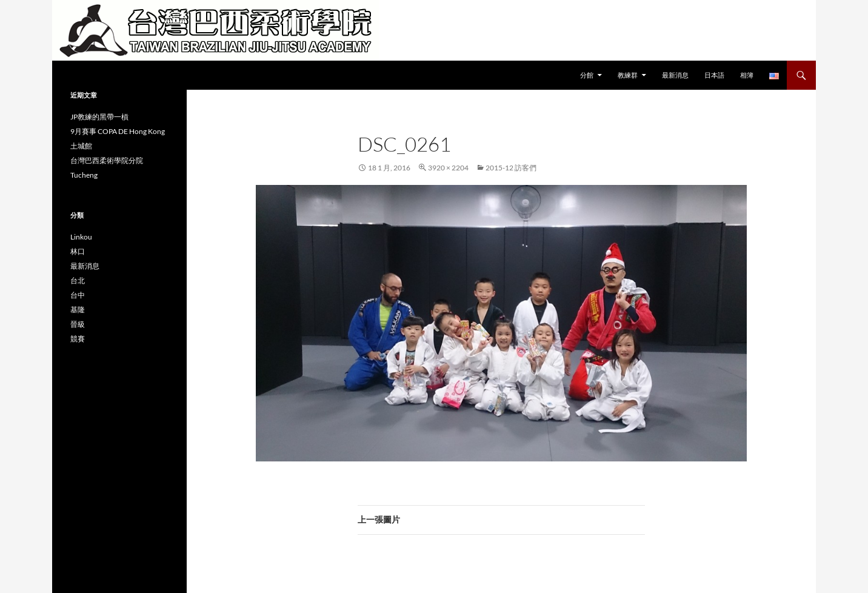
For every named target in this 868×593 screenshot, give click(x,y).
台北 (78, 280)
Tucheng (84, 175)
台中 (78, 295)
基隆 (78, 310)
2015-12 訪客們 (511, 168)
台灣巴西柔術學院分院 (107, 160)
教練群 (628, 75)
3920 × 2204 (448, 168)
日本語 (714, 75)
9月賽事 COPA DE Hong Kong (118, 131)
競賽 (78, 339)
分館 (587, 75)
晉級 (78, 324)
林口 (78, 251)
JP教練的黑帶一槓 (99, 117)
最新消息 (675, 75)
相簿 (747, 75)
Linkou (81, 237)
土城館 (81, 146)
